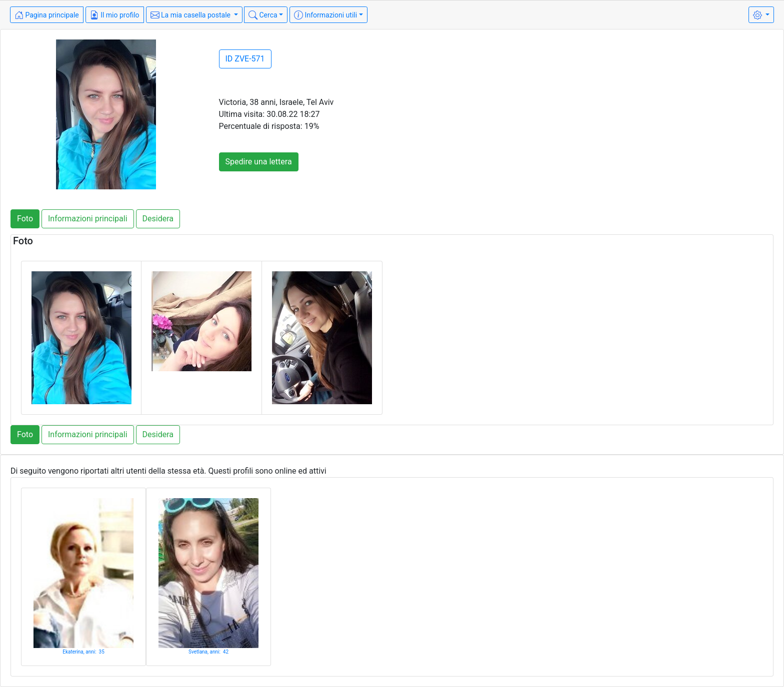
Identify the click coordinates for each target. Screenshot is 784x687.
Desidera (158, 219)
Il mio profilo (115, 15)
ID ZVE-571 (245, 59)
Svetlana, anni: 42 (208, 652)
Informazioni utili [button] (325, 15)
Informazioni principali (88, 219)
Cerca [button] (263, 15)
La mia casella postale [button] (191, 15)
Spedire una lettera (259, 162)
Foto (25, 219)
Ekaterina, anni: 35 (83, 652)
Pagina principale (47, 15)
